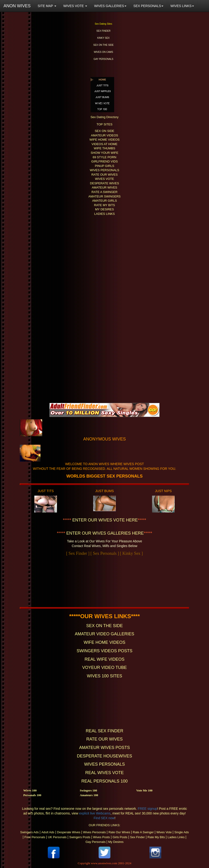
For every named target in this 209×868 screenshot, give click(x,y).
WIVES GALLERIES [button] (110, 6)
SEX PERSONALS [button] (149, 6)
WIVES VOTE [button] (75, 6)
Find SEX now (104, 818)
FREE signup (147, 809)
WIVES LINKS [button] (182, 6)
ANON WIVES (17, 6)
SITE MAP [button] (47, 6)
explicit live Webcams (95, 813)
